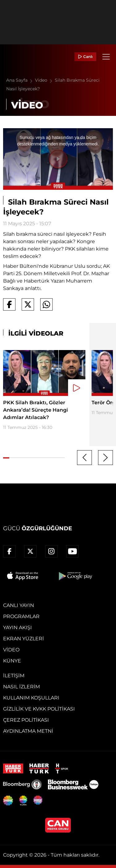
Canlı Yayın (19, 605)
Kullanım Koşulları (31, 698)
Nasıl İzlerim (21, 687)
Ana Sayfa (21, 80)
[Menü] (106, 57)
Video (45, 80)
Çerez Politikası (26, 720)
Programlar (21, 616)
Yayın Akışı (17, 628)
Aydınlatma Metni (28, 731)
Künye (12, 661)
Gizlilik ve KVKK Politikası (39, 709)
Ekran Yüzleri (24, 639)
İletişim (14, 676)
